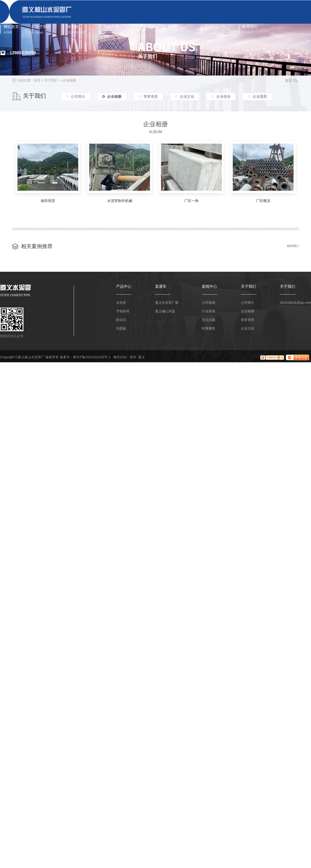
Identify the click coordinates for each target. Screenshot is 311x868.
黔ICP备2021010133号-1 (92, 357)
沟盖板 (121, 328)
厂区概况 (263, 201)
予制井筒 (111, 29)
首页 (37, 80)
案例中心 (178, 29)
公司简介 (78, 96)
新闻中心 (215, 29)
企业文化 (187, 96)
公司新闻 (209, 303)
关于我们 (43, 29)
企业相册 (69, 80)
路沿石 (121, 320)
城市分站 (120, 357)
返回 (291, 80)
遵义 (141, 357)
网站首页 (11, 29)
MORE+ (293, 246)
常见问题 (209, 320)
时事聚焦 (209, 328)
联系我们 (250, 29)
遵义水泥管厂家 (167, 303)
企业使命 (223, 96)
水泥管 (77, 29)
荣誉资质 (151, 96)
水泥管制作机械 (120, 201)
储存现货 (48, 201)
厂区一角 (191, 201)
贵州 (133, 357)
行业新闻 (209, 311)
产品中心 (143, 29)
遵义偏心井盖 (165, 311)
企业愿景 (260, 96)
